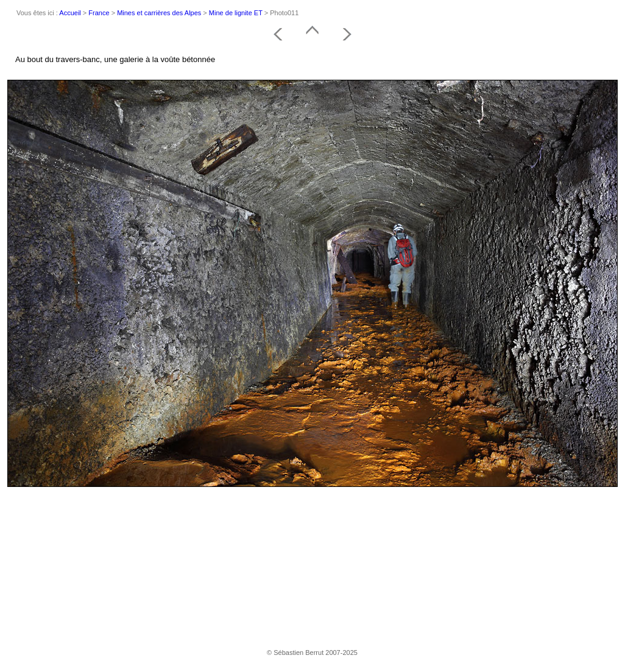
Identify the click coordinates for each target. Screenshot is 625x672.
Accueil (70, 13)
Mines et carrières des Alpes (159, 13)
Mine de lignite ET (236, 13)
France (99, 13)
